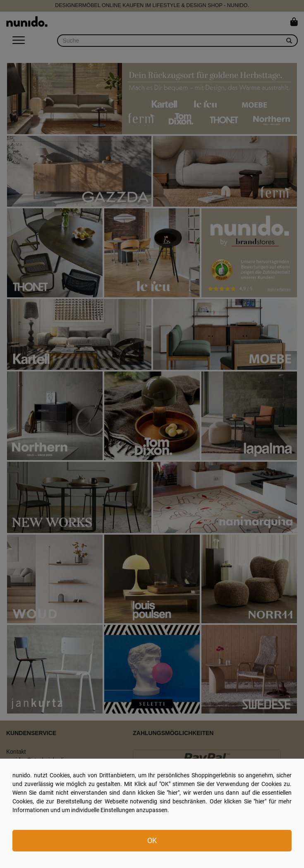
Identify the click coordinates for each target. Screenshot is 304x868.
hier (173, 793)
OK (152, 840)
